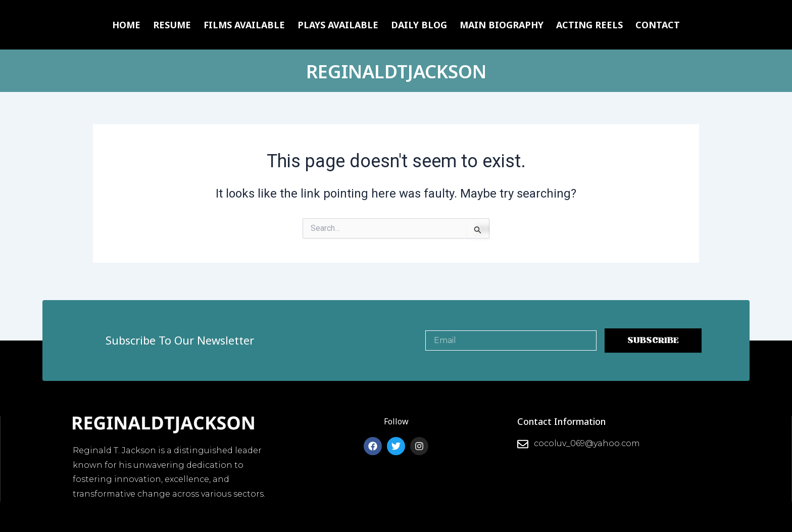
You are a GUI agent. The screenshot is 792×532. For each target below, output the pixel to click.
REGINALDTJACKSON (396, 70)
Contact (658, 25)
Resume (172, 25)
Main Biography (502, 25)
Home (126, 25)
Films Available (244, 25)
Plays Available (338, 25)
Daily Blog (419, 25)
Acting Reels (589, 25)
